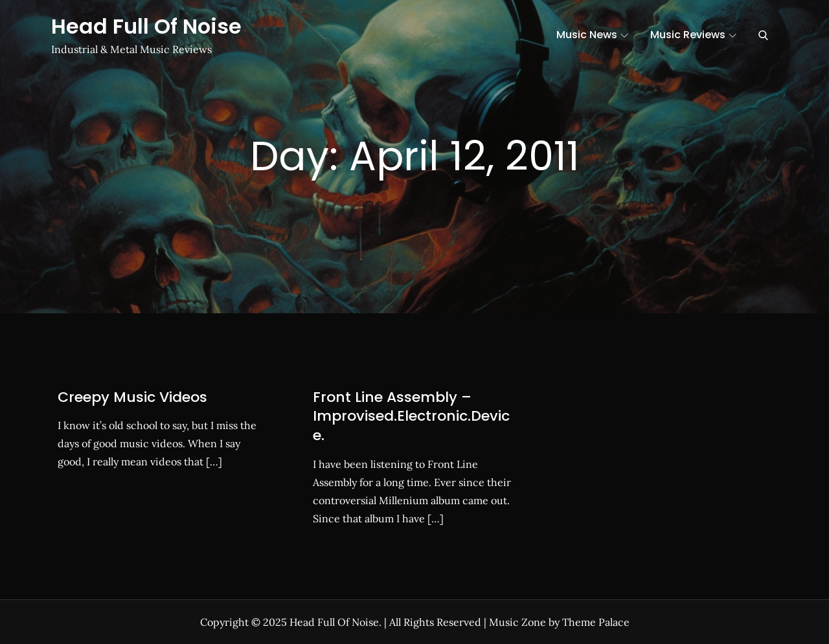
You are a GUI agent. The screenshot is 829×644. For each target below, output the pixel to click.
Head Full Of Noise (146, 26)
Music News (592, 35)
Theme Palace (596, 622)
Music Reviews (693, 35)
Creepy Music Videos (132, 397)
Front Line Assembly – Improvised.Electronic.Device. (411, 416)
